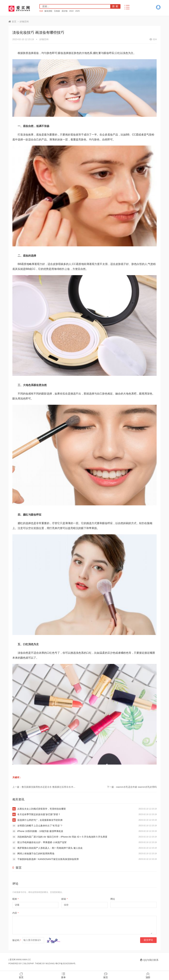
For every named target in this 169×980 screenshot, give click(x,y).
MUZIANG (50, 964)
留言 (106, 976)
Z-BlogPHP (28, 964)
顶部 (148, 976)
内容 (16, 913)
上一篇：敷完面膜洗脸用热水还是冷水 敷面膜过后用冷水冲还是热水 (47, 787)
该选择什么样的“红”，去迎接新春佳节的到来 (40, 820)
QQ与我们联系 (151, 960)
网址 (113, 899)
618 (41, 11)
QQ (158, 7)
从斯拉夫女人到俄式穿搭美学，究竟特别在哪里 (42, 809)
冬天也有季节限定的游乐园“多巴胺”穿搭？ (39, 814)
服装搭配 (48, 11)
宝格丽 (57, 11)
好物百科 (24, 22)
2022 (71, 11)
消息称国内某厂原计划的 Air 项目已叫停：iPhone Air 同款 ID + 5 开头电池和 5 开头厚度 (62, 837)
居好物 (65, 11)
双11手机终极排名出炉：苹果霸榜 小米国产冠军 (42, 842)
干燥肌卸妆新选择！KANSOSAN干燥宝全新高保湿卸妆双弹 (48, 859)
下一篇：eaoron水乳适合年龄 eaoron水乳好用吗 (132, 787)
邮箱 (65, 899)
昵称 (16, 899)
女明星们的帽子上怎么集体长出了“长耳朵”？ (40, 826)
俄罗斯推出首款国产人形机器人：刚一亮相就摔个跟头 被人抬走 (50, 848)
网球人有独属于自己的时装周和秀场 (36, 854)
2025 (77, 11)
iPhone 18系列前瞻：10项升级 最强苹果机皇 (40, 831)
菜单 (63, 976)
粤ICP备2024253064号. (66, 964)
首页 (14, 22)
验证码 (17, 940)
